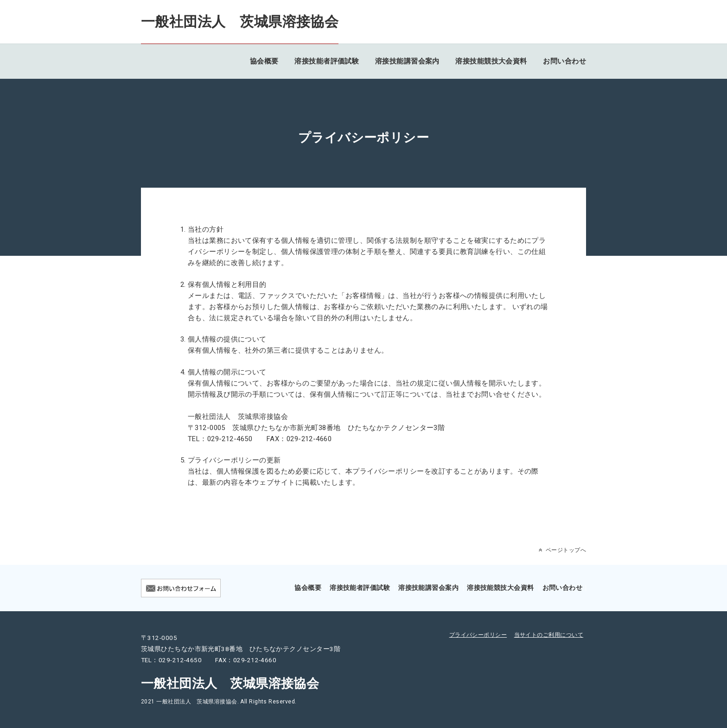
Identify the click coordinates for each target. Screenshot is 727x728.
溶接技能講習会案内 (407, 61)
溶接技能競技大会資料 (491, 61)
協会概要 (264, 61)
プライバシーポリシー (478, 635)
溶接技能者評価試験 (327, 61)
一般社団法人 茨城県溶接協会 (240, 22)
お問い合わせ (564, 61)
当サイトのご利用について (549, 635)
